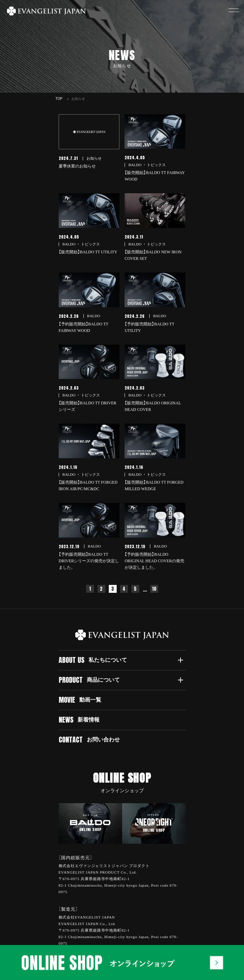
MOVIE (80, 700)
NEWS (79, 720)
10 (154, 589)
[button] (234, 10)
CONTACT (89, 740)
